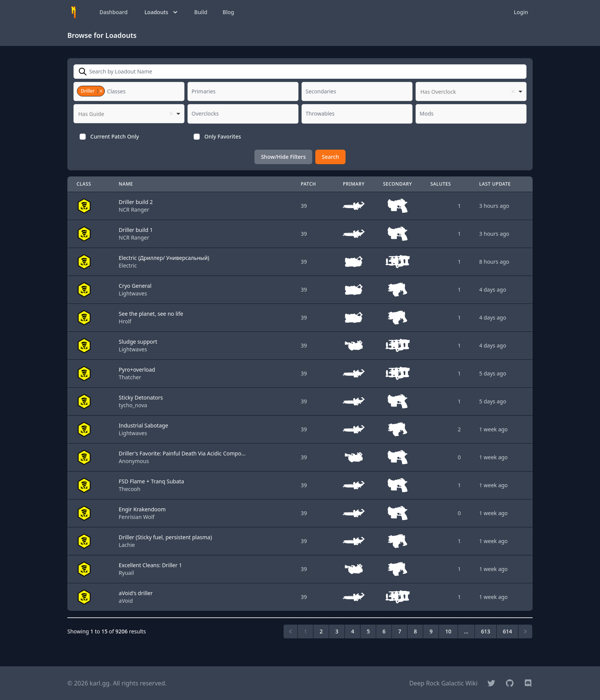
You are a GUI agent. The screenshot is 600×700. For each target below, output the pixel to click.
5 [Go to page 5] (368, 631)
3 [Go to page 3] (337, 631)
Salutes (441, 184)
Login (521, 12)
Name (126, 184)
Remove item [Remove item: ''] (513, 91)
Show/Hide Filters (283, 157)
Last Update (495, 184)
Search (330, 157)
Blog (228, 12)
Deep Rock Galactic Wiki (443, 683)
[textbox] (119, 91)
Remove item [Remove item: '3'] (101, 91)
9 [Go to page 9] (431, 631)
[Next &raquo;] (525, 631)
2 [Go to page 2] (321, 631)
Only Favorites (223, 136)
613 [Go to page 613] (486, 631)
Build (201, 12)
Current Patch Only (115, 136)
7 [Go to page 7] (399, 631)
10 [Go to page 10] (448, 631)
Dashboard (113, 12)
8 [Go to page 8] (415, 631)
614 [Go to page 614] (507, 631)
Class (84, 184)
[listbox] (471, 91)
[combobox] (129, 91)
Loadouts (161, 12)
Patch (308, 184)
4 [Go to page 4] (352, 631)
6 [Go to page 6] (384, 631)
